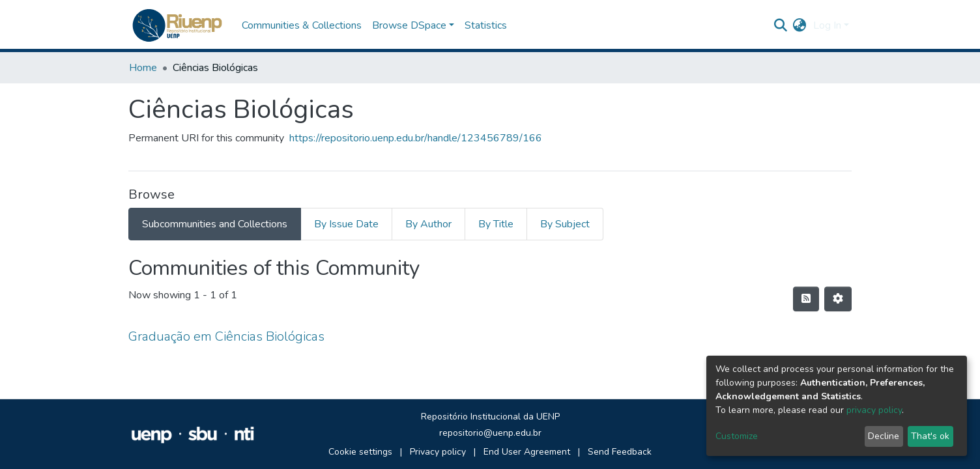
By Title (496, 224)
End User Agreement (527, 452)
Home (143, 68)
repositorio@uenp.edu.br (490, 433)
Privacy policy (438, 452)
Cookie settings (360, 452)
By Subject (565, 224)
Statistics (486, 25)
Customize (737, 436)
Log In (827, 25)
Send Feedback (620, 452)
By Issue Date (346, 224)
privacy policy (874, 410)
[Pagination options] (838, 299)
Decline (884, 436)
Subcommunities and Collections (215, 224)
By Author (428, 224)
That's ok (930, 436)
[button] (800, 25)
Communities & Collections (302, 25)
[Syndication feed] (806, 299)
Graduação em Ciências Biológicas (226, 336)
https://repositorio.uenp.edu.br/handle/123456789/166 (416, 138)
